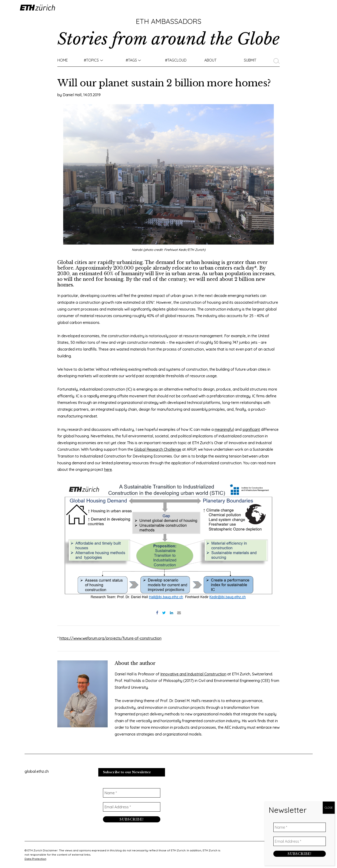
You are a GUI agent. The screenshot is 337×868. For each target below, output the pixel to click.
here (108, 469)
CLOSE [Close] (329, 808)
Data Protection (35, 859)
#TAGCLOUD (176, 60)
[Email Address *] (132, 807)
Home (63, 60)
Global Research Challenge (158, 449)
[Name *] (132, 793)
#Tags (131, 60)
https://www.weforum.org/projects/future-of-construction (110, 638)
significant (251, 429)
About (210, 60)
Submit (250, 60)
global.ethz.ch (37, 771)
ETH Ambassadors (168, 21)
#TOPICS (91, 60)
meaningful (224, 429)
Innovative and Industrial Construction (193, 674)
